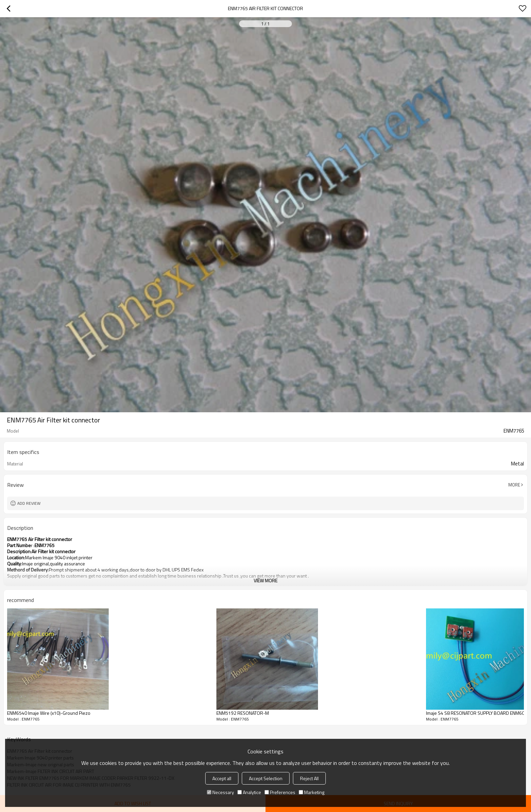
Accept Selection (266, 778)
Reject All (309, 778)
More (514, 485)
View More (265, 580)
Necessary (220, 792)
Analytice (249, 792)
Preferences (280, 792)
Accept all (222, 778)
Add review (29, 503)
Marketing (312, 792)
